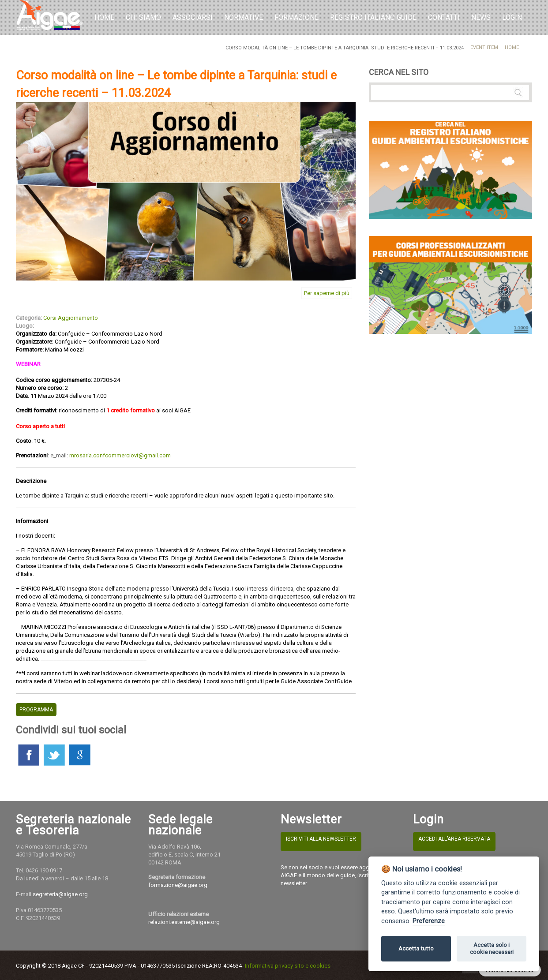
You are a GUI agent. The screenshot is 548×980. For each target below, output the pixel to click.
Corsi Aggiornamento (71, 318)
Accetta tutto (416, 948)
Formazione (297, 17)
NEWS (481, 17)
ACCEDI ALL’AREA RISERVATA (454, 839)
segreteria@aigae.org (60, 894)
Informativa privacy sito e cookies (288, 966)
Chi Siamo (143, 17)
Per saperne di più (327, 293)
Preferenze (429, 921)
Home (104, 17)
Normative (244, 17)
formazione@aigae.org (178, 885)
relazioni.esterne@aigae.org (184, 922)
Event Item (484, 47)
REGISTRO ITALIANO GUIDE (373, 17)
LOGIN (512, 17)
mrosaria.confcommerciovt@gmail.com (120, 455)
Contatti (444, 17)
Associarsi (193, 17)
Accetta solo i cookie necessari (492, 948)
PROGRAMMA (36, 710)
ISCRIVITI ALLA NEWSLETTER (321, 839)
